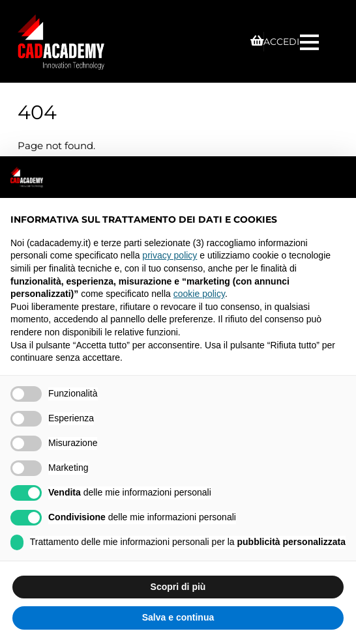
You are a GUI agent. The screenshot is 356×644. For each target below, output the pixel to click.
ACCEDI (281, 42)
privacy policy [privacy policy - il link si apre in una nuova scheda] (170, 255)
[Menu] (311, 41)
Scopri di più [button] (178, 587)
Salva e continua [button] (178, 617)
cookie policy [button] (199, 294)
